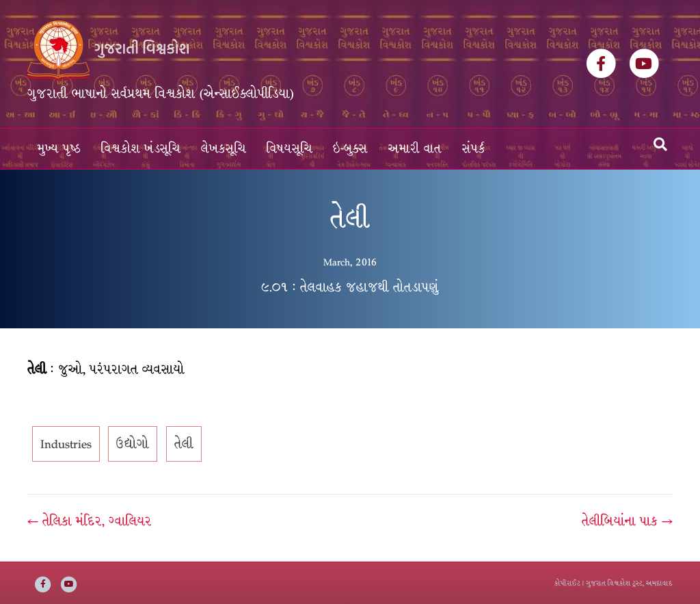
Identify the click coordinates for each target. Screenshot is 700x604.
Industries (66, 444)
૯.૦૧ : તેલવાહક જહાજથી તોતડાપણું (350, 287)
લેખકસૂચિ (224, 149)
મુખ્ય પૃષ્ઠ (59, 149)
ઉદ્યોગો (133, 444)
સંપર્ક (474, 149)
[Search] (660, 144)
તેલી (184, 444)
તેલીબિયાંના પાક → (627, 521)
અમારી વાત (415, 149)
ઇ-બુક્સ (350, 149)
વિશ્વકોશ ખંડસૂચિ (141, 149)
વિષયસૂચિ (290, 149)
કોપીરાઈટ (567, 583)
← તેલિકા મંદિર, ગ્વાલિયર (90, 521)
